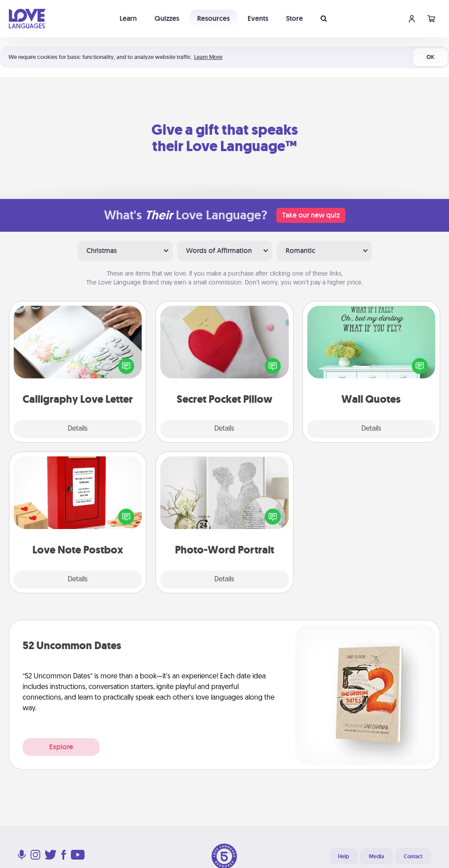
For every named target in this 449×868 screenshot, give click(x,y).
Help (343, 856)
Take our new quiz (311, 215)
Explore (61, 747)
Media (376, 856)
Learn (128, 18)
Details (78, 429)
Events (258, 18)
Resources (213, 18)
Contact (413, 856)
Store (294, 18)
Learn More (208, 57)
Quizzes (167, 18)
